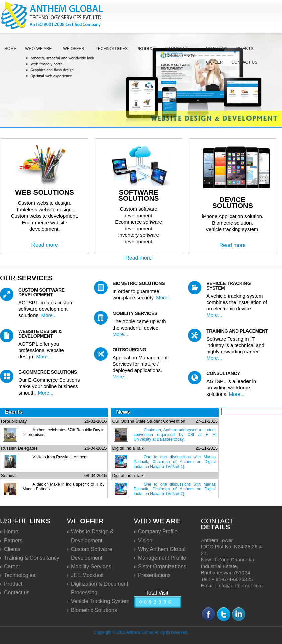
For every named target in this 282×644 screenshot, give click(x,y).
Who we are (38, 49)
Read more (44, 245)
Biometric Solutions (94, 610)
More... (49, 315)
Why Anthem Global (162, 549)
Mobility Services (91, 566)
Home (10, 49)
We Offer (74, 49)
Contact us (244, 62)
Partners (217, 49)
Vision (145, 540)
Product (146, 49)
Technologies (112, 49)
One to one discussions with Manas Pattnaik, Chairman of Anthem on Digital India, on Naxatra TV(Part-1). (175, 462)
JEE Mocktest (87, 575)
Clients (245, 49)
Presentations (154, 575)
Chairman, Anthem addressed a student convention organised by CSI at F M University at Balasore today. (175, 435)
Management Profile (162, 558)
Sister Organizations (162, 566)
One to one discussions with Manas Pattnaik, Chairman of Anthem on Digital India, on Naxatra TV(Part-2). (175, 489)
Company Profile (158, 532)
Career (214, 62)
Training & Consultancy (180, 52)
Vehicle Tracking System (100, 601)
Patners (13, 540)
